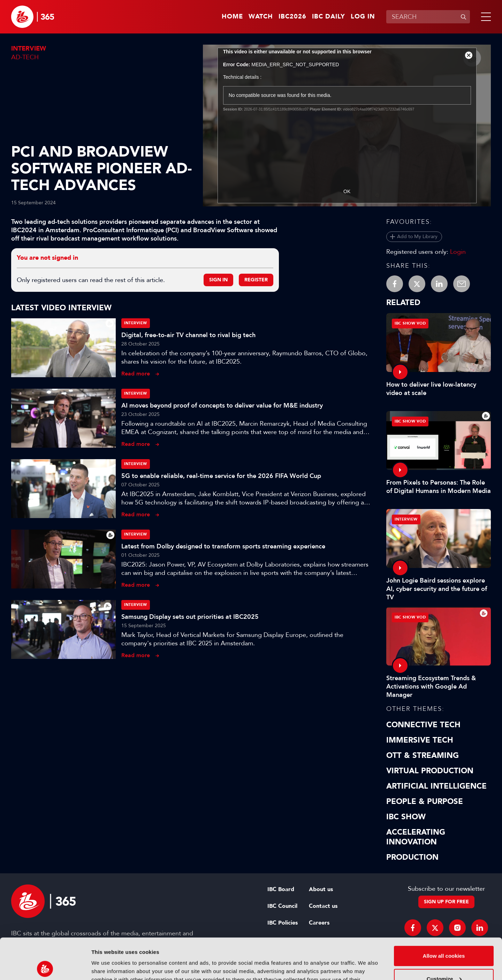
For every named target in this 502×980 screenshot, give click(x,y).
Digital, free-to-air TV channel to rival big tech (188, 335)
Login (458, 252)
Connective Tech (423, 725)
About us (321, 889)
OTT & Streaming (423, 755)
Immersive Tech (420, 740)
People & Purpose (425, 802)
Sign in (218, 280)
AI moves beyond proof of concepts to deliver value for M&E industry (222, 405)
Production (412, 857)
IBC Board (281, 889)
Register (256, 280)
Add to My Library (417, 237)
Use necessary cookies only (444, 961)
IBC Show (406, 817)
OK (347, 191)
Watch (261, 17)
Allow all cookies (444, 915)
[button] (485, 17)
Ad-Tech (25, 57)
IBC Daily (329, 17)
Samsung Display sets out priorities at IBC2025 (190, 617)
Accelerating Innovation (416, 837)
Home (232, 17)
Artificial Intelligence (436, 786)
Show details (108, 966)
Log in (363, 17)
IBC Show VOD (410, 323)
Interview (29, 49)
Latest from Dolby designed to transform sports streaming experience (223, 546)
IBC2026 (292, 17)
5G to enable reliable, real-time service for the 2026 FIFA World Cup (221, 476)
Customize (444, 938)
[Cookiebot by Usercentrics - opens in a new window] (45, 966)
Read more (136, 374)
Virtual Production (430, 771)
